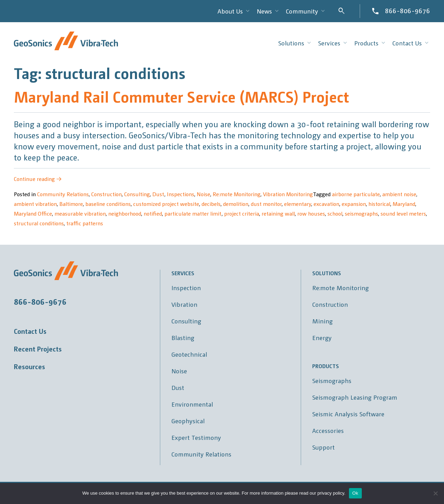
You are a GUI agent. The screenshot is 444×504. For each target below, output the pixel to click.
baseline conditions (108, 204)
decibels (211, 204)
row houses (311, 213)
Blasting (183, 337)
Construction (106, 194)
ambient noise (399, 194)
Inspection (186, 288)
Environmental (192, 404)
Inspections (181, 194)
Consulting (137, 194)
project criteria (242, 213)
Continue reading (38, 179)
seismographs (361, 213)
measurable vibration (80, 213)
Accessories (328, 430)
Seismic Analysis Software (348, 414)
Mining (322, 321)
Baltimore (71, 204)
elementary (298, 204)
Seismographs (332, 380)
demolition (236, 204)
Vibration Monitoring (288, 194)
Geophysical (188, 421)
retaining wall (278, 213)
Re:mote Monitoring (237, 194)
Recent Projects (38, 349)
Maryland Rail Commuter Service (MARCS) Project (181, 96)
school (335, 213)
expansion (354, 204)
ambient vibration (35, 204)
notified (153, 213)
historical (379, 204)
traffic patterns (85, 223)
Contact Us (30, 331)
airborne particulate (356, 194)
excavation (326, 204)
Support (323, 447)
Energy (322, 337)
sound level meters (403, 213)
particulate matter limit (193, 213)
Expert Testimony (196, 437)
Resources (29, 366)
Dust (158, 194)
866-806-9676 (408, 10)
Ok (355, 493)
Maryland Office (33, 213)
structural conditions (39, 223)
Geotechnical (189, 354)
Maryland (404, 204)
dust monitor (266, 204)
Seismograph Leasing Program (355, 397)
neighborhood (125, 213)
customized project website (166, 204)
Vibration (184, 304)
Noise (203, 194)
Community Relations (63, 194)
